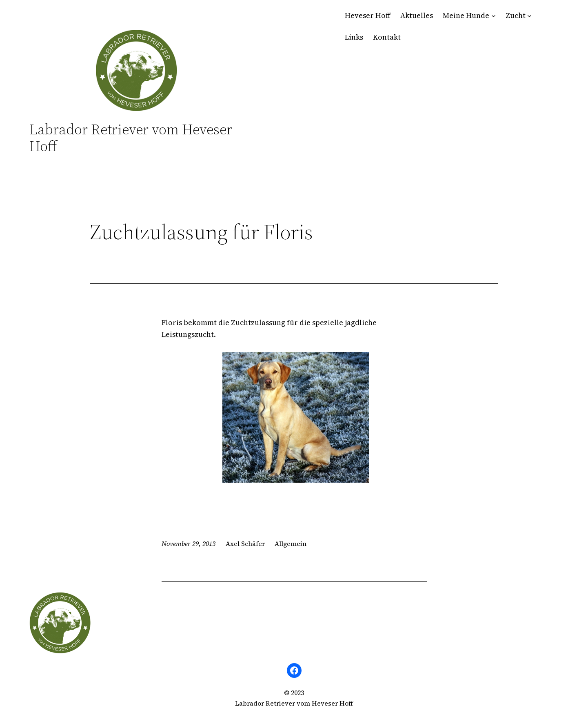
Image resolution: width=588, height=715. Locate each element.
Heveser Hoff (368, 15)
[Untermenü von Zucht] (529, 16)
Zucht (516, 15)
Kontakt (387, 37)
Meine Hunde (466, 15)
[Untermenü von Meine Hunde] (494, 16)
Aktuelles (417, 15)
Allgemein (291, 543)
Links (354, 37)
